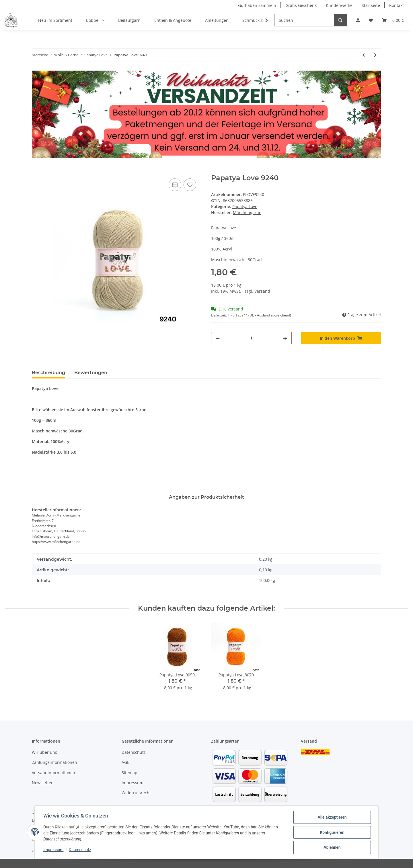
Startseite (371, 5)
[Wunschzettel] (371, 20)
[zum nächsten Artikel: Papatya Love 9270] (375, 55)
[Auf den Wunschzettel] (190, 185)
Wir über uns (44, 752)
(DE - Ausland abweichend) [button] (270, 315)
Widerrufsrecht (136, 793)
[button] (358, 20)
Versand (262, 291)
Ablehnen (331, 848)
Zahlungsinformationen (54, 762)
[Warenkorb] (393, 20)
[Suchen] (304, 20)
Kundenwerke (339, 5)
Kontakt (397, 5)
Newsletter (42, 783)
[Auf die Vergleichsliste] (175, 185)
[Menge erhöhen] (285, 338)
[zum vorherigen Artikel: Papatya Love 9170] (364, 55)
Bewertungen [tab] (91, 373)
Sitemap (129, 773)
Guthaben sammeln (257, 5)
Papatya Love (245, 206)
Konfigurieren (331, 833)
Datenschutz (134, 752)
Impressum (133, 783)
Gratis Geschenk (301, 5)
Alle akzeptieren (331, 818)
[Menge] (251, 338)
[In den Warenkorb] (36, 171)
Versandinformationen (53, 773)
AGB (126, 762)
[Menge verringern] (218, 338)
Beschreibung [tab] (48, 373)
